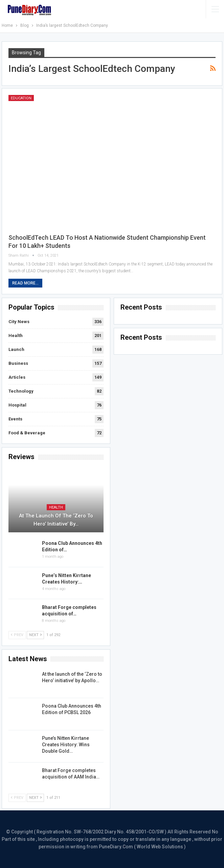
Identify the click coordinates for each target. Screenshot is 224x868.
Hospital (17, 405)
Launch (16, 349)
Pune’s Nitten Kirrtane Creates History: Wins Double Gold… (66, 745)
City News (19, 322)
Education (21, 98)
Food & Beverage (27, 433)
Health (16, 336)
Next (35, 635)
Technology (21, 391)
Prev (17, 635)
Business (18, 363)
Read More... (25, 283)
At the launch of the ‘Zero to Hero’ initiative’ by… (56, 520)
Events (15, 419)
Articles (17, 377)
